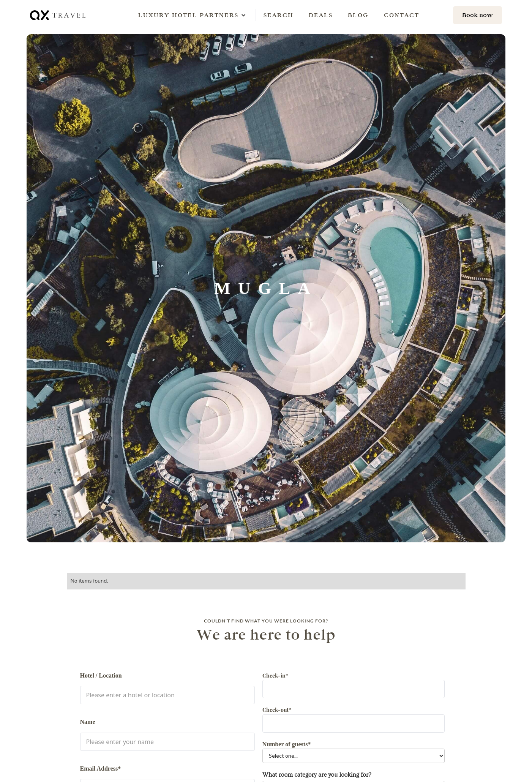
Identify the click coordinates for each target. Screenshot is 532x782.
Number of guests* (287, 744)
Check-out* (277, 710)
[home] (58, 15)
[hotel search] (478, 15)
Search (279, 15)
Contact (402, 15)
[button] (188, 15)
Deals (321, 15)
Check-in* (275, 675)
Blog (358, 15)
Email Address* (101, 769)
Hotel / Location (101, 675)
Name (88, 722)
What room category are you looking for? (317, 775)
